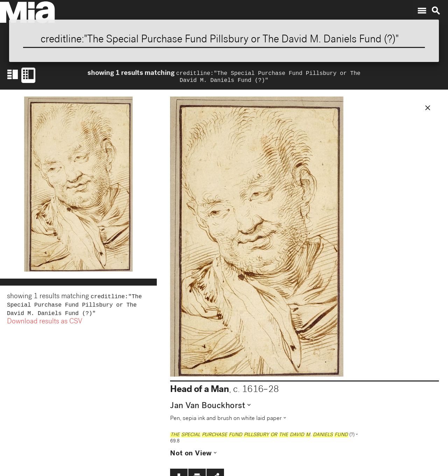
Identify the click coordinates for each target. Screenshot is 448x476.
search (436, 11)
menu (422, 11)
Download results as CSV (45, 325)
